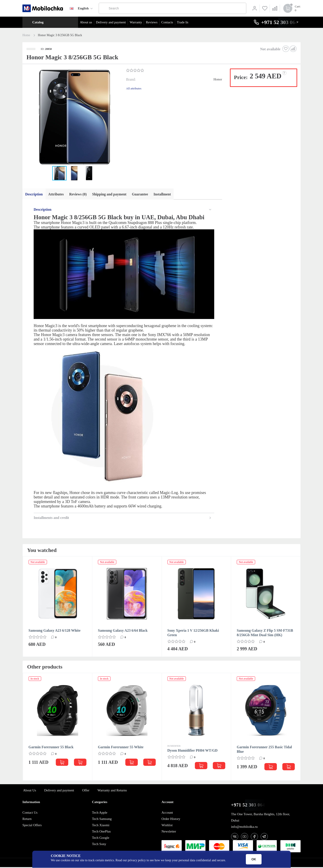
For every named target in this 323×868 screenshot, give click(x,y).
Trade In (183, 22)
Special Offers (32, 826)
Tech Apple (100, 813)
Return (27, 820)
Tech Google (101, 839)
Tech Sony (99, 845)
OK (254, 859)
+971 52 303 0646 (249, 806)
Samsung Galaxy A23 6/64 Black (123, 631)
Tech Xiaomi (101, 826)
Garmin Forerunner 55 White (121, 748)
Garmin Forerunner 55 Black (51, 748)
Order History (171, 820)
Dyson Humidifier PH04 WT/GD (192, 751)
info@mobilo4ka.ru (244, 828)
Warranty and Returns (112, 791)
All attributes (134, 88)
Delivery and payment (111, 22)
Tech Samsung (102, 820)
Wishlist (167, 826)
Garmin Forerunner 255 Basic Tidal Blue (264, 750)
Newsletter (169, 832)
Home (26, 35)
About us (86, 22)
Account (167, 813)
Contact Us (30, 813)
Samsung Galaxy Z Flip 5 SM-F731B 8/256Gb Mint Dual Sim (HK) (265, 634)
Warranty (136, 22)
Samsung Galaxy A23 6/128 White (55, 631)
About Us (30, 791)
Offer (86, 791)
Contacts (167, 22)
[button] (74, 117)
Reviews (152, 22)
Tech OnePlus (101, 832)
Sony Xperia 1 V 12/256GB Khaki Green (193, 634)
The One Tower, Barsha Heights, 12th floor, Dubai (261, 818)
